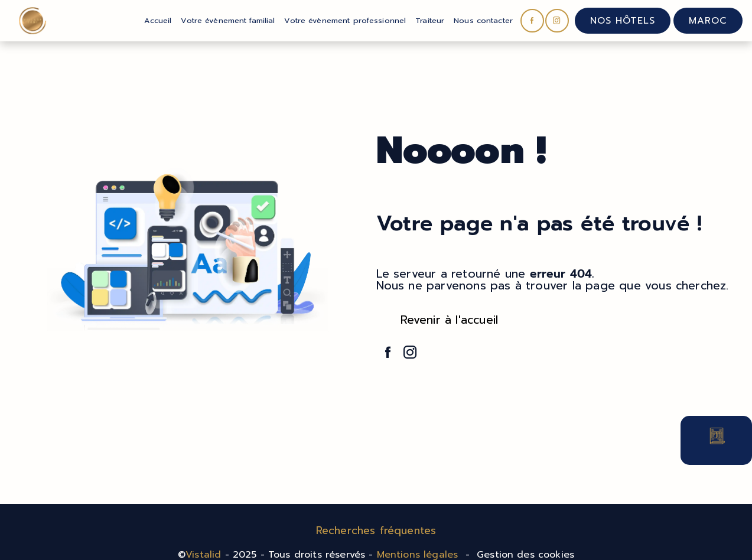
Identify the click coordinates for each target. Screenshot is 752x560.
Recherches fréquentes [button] (376, 530)
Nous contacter (483, 20)
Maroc (708, 21)
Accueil (158, 20)
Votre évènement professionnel (345, 20)
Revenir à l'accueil (450, 320)
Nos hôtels (623, 21)
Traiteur (430, 20)
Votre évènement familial (228, 20)
